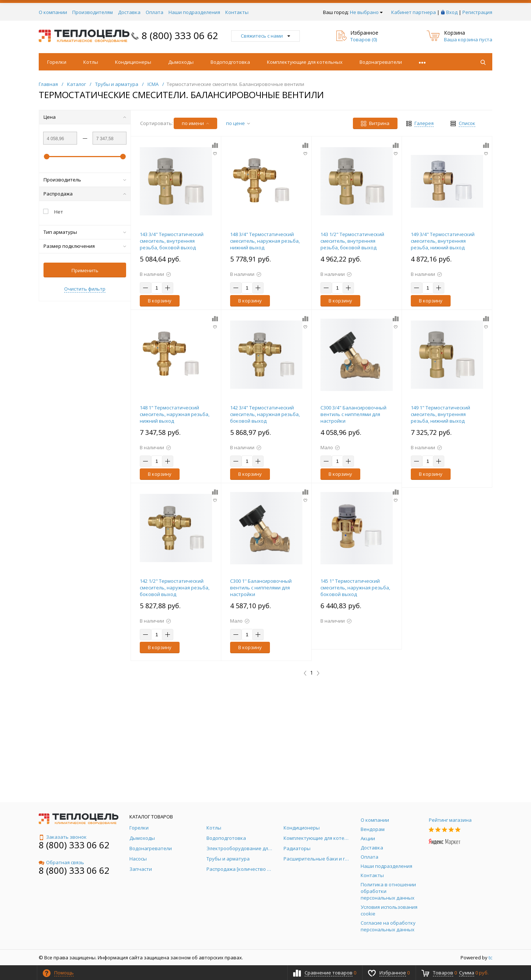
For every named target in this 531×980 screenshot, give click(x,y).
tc (490, 958)
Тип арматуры (85, 232)
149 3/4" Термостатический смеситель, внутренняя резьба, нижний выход (443, 241)
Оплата (155, 12)
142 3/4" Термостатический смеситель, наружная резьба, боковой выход (265, 414)
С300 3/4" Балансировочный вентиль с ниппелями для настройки (353, 414)
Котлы (91, 62)
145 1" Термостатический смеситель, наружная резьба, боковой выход (355, 588)
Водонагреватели (381, 62)
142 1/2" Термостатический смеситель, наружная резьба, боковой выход (175, 588)
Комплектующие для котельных (305, 62)
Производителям (93, 12)
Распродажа (85, 194)
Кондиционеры (133, 62)
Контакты (237, 12)
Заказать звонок (63, 837)
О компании (53, 12)
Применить (85, 270)
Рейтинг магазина (450, 820)
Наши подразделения (194, 12)
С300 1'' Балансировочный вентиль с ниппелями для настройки (261, 588)
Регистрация (477, 12)
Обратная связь (61, 862)
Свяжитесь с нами (265, 36)
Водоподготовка (230, 62)
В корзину (160, 301)
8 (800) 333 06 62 (180, 35)
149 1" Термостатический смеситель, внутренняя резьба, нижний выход (440, 414)
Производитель (85, 180)
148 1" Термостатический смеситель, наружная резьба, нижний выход (175, 414)
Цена (85, 117)
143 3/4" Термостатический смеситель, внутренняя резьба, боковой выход (172, 241)
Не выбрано (366, 12)
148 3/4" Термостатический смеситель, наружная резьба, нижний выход (265, 241)
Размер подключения (85, 246)
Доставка (129, 12)
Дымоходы (181, 62)
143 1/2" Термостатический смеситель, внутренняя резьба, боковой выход (352, 241)
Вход (452, 12)
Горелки (57, 62)
